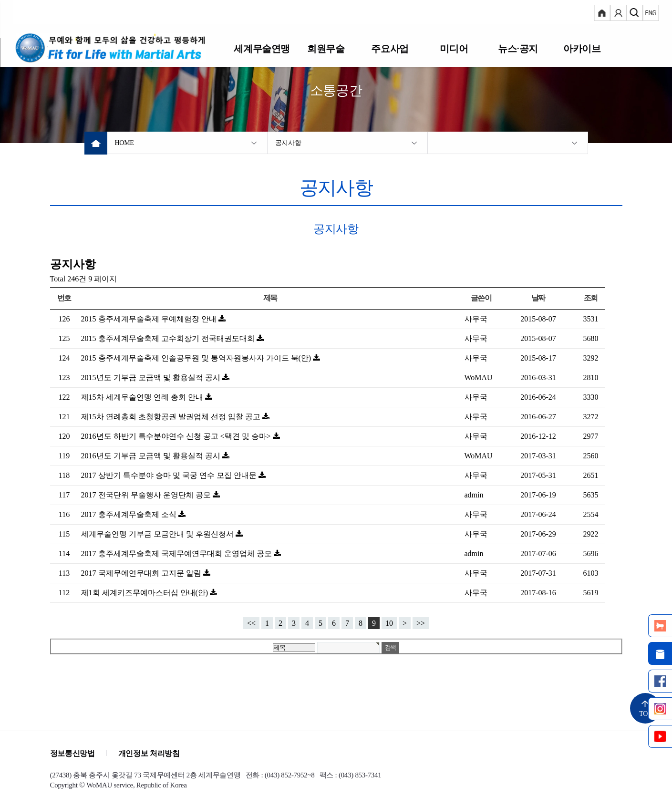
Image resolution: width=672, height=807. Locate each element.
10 (389, 623)
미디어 (454, 48)
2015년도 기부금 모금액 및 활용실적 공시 (152, 378)
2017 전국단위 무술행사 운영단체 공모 (147, 495)
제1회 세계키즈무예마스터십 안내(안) (146, 593)
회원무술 (326, 48)
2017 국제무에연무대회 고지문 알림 (142, 573)
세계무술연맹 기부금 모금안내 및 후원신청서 (158, 534)
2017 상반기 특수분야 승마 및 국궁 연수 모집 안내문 (170, 475)
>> (421, 623)
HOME (124, 143)
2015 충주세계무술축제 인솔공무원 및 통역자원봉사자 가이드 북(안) (197, 358)
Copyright (64, 785)
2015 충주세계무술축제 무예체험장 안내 (150, 319)
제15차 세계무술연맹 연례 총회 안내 (143, 397)
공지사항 (288, 143)
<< (251, 623)
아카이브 (582, 48)
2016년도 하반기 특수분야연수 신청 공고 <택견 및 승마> (177, 436)
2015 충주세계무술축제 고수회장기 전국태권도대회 (169, 338)
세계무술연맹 (262, 48)
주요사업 (390, 48)
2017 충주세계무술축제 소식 (130, 514)
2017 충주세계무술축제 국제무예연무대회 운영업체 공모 (177, 554)
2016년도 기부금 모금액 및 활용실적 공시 (152, 456)
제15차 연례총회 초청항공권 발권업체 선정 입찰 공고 (172, 417)
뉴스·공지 (518, 48)
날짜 (538, 298)
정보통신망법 (72, 753)
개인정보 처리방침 (149, 753)
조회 (591, 298)
